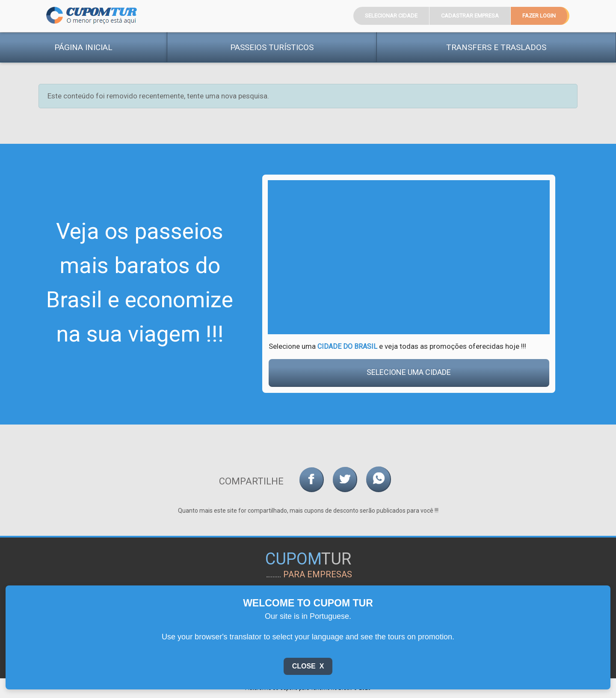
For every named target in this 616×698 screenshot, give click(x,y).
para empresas (318, 574)
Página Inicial (83, 47)
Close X (308, 666)
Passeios (272, 47)
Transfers (496, 47)
